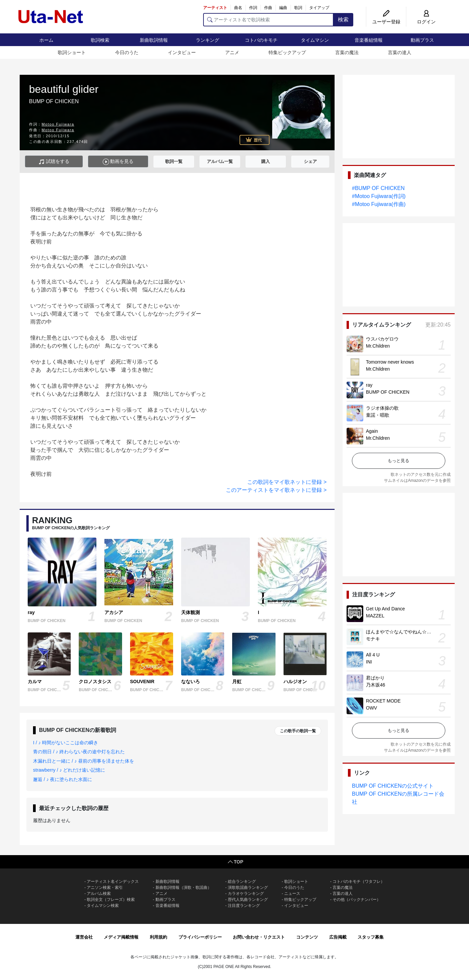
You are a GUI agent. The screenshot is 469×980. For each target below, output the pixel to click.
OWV (371, 708)
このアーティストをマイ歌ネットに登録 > (276, 490)
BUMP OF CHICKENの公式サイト (393, 786)
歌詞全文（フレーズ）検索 (111, 900)
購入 (266, 161)
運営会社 (84, 937)
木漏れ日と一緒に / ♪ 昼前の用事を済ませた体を (84, 761)
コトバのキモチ (261, 40)
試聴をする (54, 162)
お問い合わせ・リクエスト (259, 937)
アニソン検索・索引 (105, 888)
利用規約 (158, 937)
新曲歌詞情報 (154, 40)
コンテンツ (307, 937)
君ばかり (375, 678)
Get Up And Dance (385, 609)
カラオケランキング (246, 894)
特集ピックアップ (287, 52)
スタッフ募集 (371, 937)
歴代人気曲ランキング (248, 900)
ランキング (207, 40)
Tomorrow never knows (390, 362)
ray (369, 385)
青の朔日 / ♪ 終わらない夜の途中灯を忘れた (79, 752)
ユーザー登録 (386, 22)
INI (369, 662)
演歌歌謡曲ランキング (248, 888)
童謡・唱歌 (378, 415)
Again (372, 431)
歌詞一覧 (174, 161)
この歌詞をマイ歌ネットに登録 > (287, 482)
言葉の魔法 (347, 52)
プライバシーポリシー (200, 937)
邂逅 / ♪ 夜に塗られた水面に (63, 779)
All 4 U (373, 655)
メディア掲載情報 (121, 937)
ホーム (46, 40)
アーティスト (215, 8)
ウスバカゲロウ (382, 339)
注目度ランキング (244, 906)
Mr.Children (378, 346)
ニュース (292, 894)
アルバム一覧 (220, 161)
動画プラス (422, 40)
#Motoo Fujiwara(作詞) (379, 196)
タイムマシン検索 (103, 906)
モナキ (373, 639)
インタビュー (182, 52)
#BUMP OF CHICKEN (378, 188)
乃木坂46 (376, 685)
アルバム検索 (99, 894)
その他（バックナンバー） (357, 900)
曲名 (238, 8)
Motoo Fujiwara (58, 124)
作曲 (268, 8)
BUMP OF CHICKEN (388, 392)
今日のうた (127, 52)
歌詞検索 (100, 40)
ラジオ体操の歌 (382, 408)
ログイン (426, 22)
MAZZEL (375, 616)
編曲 (283, 8)
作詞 (253, 8)
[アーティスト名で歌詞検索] (268, 20)
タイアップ (319, 8)
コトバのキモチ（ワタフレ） (359, 881)
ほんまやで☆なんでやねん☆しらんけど (408, 632)
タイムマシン (315, 40)
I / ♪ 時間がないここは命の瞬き (66, 743)
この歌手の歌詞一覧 (298, 731)
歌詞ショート (72, 52)
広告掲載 (338, 937)
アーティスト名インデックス (113, 881)
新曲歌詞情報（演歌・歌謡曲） (183, 888)
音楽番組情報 (369, 40)
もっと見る (398, 461)
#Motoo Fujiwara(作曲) (379, 204)
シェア (310, 161)
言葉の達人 (400, 52)
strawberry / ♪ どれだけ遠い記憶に (69, 770)
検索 (343, 20)
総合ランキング (242, 881)
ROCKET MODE (383, 701)
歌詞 (298, 8)
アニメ (232, 52)
